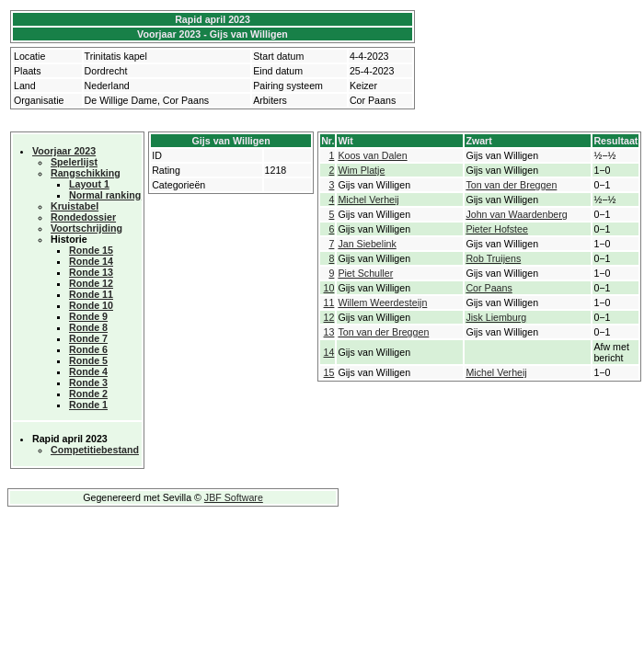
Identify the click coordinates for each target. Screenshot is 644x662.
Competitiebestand (95, 450)
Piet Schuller (365, 273)
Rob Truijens (493, 258)
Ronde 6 (88, 349)
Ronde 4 (88, 371)
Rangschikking (86, 173)
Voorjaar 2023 (64, 151)
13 (329, 332)
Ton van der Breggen (511, 185)
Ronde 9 (88, 316)
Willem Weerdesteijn (382, 302)
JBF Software (234, 497)
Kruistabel (75, 206)
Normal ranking (105, 195)
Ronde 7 (88, 338)
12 (329, 317)
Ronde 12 (91, 283)
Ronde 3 (88, 382)
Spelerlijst (74, 162)
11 (329, 302)
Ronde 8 (88, 327)
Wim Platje (361, 170)
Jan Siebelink (367, 244)
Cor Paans (489, 288)
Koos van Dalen (372, 155)
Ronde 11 (91, 294)
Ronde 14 (91, 261)
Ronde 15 (91, 250)
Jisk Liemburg (496, 317)
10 (329, 288)
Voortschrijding (86, 228)
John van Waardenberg (516, 214)
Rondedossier (83, 217)
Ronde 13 (91, 272)
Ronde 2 (88, 394)
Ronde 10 (91, 305)
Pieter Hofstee (497, 229)
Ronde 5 (88, 360)
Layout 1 (89, 184)
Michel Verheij (368, 200)
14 (329, 352)
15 (329, 372)
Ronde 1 (88, 405)
